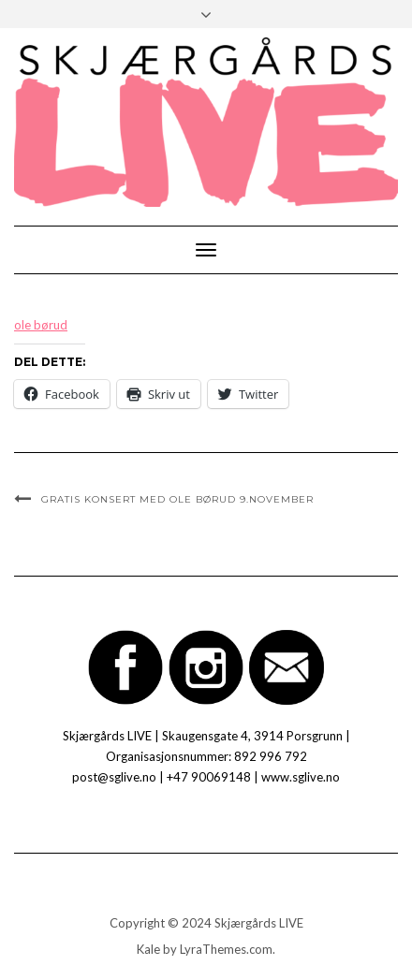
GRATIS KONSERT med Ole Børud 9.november (177, 499)
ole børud (41, 325)
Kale (148, 949)
